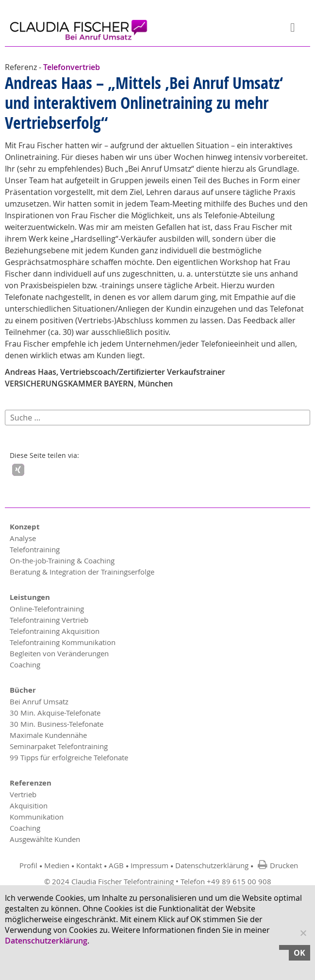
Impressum (149, 865)
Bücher (23, 690)
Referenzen (31, 783)
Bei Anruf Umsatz (39, 701)
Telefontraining (35, 549)
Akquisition (29, 805)
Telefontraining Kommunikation (63, 642)
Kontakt (89, 865)
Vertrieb (23, 794)
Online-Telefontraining (47, 609)
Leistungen (30, 597)
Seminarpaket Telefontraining (59, 746)
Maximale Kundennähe (48, 735)
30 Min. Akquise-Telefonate (55, 713)
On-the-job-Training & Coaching (62, 560)
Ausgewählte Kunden (45, 839)
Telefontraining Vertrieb (49, 620)
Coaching (25, 665)
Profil (28, 865)
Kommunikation (37, 817)
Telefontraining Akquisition (55, 631)
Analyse (23, 538)
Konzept (25, 527)
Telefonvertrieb (72, 67)
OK (299, 953)
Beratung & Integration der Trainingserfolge (82, 572)
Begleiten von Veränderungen (59, 653)
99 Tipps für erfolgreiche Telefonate (69, 757)
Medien (57, 865)
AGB (116, 865)
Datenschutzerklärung (212, 865)
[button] (18, 470)
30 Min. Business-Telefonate (57, 724)
